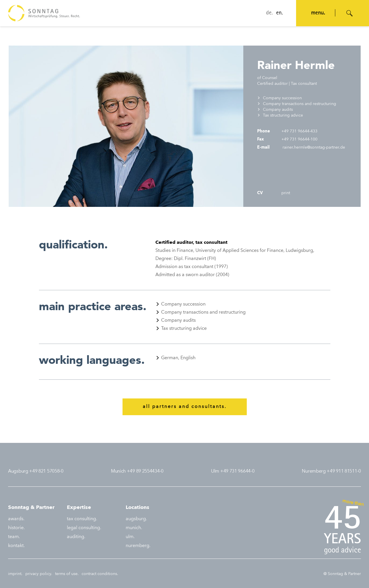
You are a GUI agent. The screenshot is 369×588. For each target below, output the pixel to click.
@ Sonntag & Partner (342, 574)
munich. (134, 528)
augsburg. (136, 519)
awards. (16, 519)
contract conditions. (100, 574)
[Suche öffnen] (350, 13)
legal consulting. (84, 528)
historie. (16, 528)
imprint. (15, 574)
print (285, 193)
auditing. (76, 537)
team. (14, 537)
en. (279, 13)
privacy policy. (39, 574)
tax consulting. (82, 519)
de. (269, 13)
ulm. (130, 537)
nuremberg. (138, 546)
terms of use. (67, 574)
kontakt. (16, 546)
